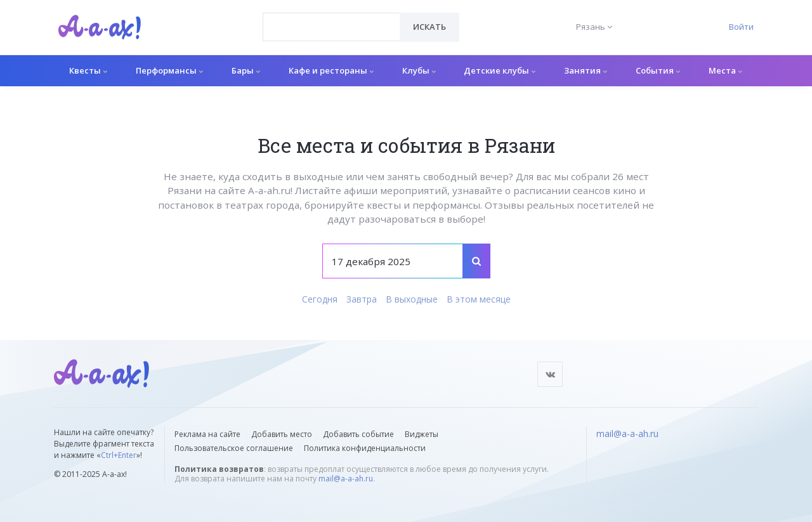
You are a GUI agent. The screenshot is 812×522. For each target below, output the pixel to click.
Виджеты (422, 434)
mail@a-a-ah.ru (346, 479)
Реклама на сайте (207, 434)
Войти (741, 27)
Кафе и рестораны (331, 70)
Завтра (362, 299)
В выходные (412, 299)
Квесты (88, 70)
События (658, 70)
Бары (246, 70)
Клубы (419, 70)
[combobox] (331, 27)
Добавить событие (358, 434)
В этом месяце (479, 299)
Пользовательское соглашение (234, 448)
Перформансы (169, 70)
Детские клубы (500, 70)
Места (725, 70)
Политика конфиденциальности (365, 448)
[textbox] (331, 18)
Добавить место (282, 434)
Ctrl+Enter (119, 455)
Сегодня (320, 299)
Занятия (586, 70)
